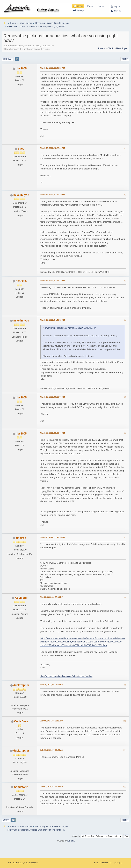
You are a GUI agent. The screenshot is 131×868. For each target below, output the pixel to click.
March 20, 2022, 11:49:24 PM (52, 537)
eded (21, 149)
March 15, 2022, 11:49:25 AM (52, 68)
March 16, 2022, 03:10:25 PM (52, 194)
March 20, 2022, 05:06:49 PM (52, 433)
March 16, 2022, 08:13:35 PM (52, 397)
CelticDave (21, 721)
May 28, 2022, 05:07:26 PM (52, 685)
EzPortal (71, 841)
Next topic (122, 48)
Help (96, 863)
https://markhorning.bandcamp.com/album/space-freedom (66, 676)
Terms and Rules (107, 863)
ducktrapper (21, 685)
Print (125, 59)
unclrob (21, 538)
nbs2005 (21, 68)
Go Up (6, 820)
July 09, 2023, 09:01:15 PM (52, 721)
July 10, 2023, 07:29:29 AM (52, 750)
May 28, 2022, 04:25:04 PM (52, 597)
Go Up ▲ (119, 863)
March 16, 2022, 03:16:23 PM (52, 280)
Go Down (8, 59)
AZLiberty (21, 598)
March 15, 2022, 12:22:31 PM (52, 148)
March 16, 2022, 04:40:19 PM (52, 320)
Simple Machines (31, 863)
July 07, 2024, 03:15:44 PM (52, 786)
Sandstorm (21, 787)
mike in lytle (21, 195)
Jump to (76, 836)
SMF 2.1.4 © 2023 (16, 863)
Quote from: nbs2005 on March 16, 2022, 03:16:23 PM (70, 328)
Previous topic (106, 48)
